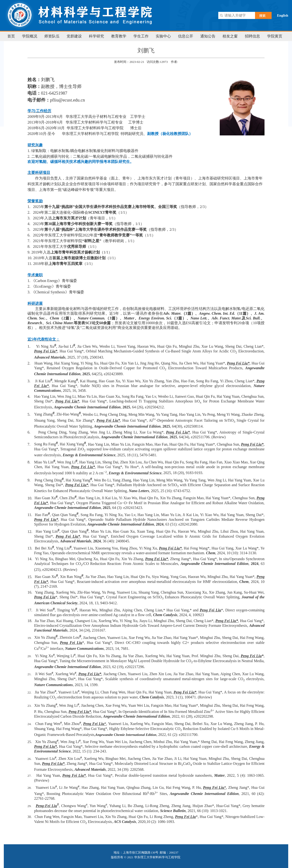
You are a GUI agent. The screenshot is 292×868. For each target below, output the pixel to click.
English (283, 15)
